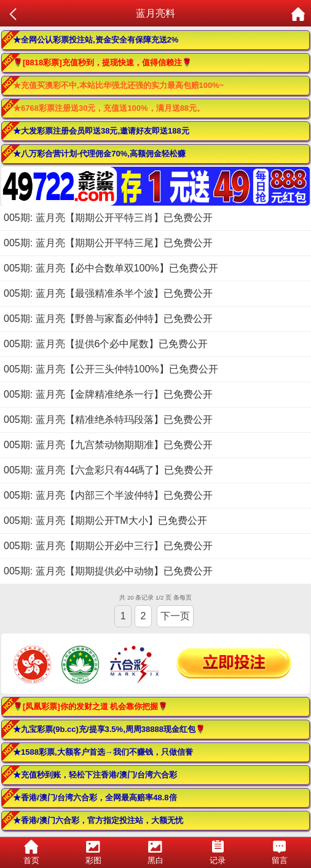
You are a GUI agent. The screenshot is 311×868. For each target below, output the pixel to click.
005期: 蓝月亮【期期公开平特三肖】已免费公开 (108, 218)
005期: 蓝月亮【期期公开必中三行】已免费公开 (108, 546)
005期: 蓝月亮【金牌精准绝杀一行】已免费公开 (108, 394)
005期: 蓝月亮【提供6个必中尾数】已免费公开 (106, 344)
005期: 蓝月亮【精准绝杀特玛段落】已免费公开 (108, 420)
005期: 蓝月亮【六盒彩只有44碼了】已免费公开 (108, 470)
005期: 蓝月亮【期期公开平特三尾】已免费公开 (108, 243)
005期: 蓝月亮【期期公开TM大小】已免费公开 (105, 520)
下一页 (175, 616)
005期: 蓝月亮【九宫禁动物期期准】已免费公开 (108, 445)
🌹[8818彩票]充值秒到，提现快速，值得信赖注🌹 (102, 62)
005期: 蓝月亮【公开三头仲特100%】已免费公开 (111, 369)
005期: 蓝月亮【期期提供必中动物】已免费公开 (108, 571)
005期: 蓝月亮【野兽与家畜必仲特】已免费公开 (108, 319)
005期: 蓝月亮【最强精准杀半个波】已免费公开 (108, 293)
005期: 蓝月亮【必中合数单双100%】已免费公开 (111, 268)
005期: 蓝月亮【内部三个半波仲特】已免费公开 (108, 495)
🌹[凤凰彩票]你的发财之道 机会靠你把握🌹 (90, 706)
